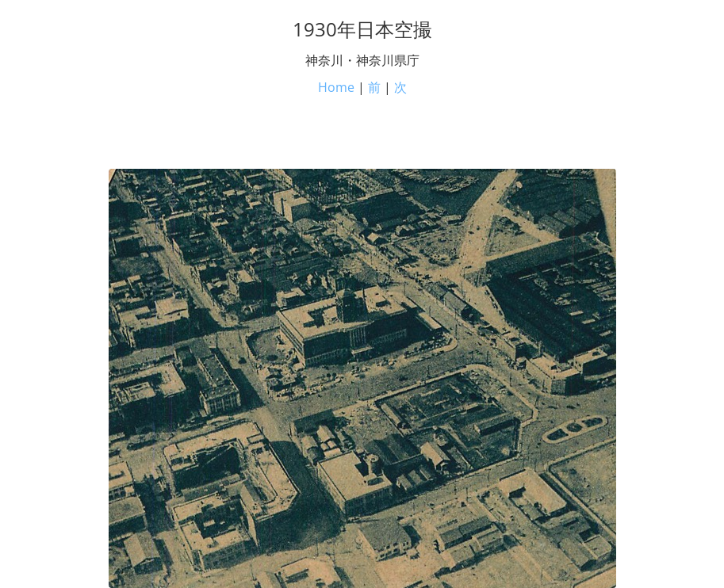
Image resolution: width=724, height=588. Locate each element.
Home (336, 87)
